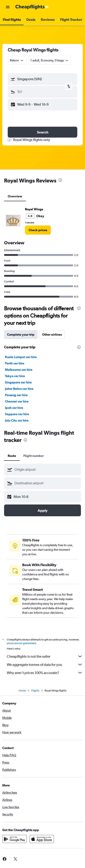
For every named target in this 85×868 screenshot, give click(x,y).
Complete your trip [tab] (21, 335)
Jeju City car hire (17, 420)
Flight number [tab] (34, 456)
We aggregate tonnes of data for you (45, 664)
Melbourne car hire (19, 370)
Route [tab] (12, 456)
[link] (38, 230)
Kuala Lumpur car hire (21, 357)
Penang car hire (16, 395)
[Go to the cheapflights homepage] (32, 7)
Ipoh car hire (14, 408)
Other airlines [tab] (52, 335)
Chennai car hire (17, 401)
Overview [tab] (15, 196)
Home (22, 691)
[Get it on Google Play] (15, 839)
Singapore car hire (18, 382)
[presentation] (60, 180)
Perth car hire (15, 363)
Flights (35, 691)
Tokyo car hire (15, 376)
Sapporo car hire (17, 414)
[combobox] (17, 60)
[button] (8, 7)
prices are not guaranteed (21, 643)
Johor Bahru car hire (19, 389)
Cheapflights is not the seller (45, 656)
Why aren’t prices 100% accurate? (45, 673)
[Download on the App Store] (42, 839)
